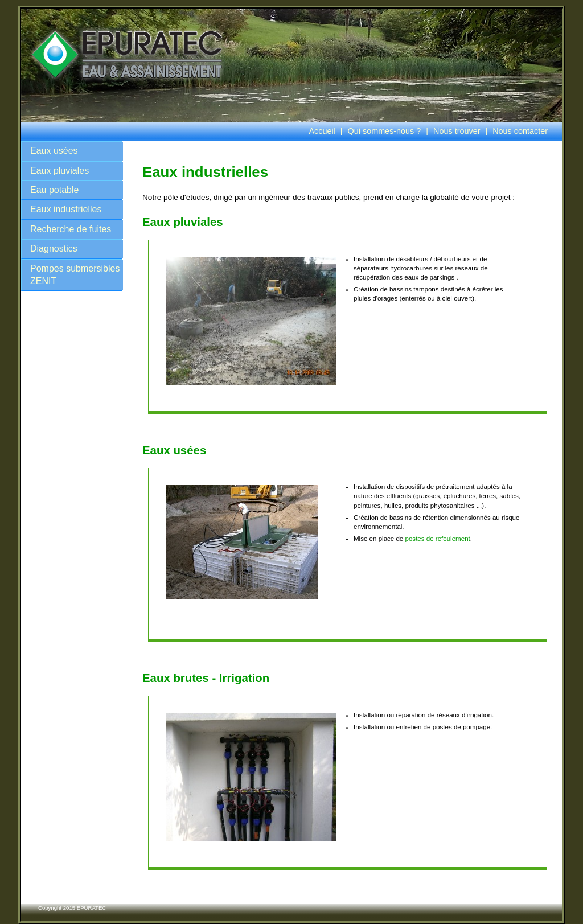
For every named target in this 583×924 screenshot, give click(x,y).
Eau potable (54, 190)
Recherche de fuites (71, 229)
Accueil (322, 131)
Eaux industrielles (66, 209)
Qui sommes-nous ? (385, 131)
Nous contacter (520, 131)
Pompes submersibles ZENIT (75, 275)
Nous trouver (457, 131)
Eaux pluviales (59, 171)
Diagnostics (54, 249)
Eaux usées (54, 151)
